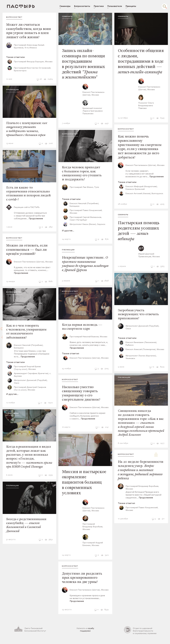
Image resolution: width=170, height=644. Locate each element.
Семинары (70, 17)
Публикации (17, 90)
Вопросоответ (19, 17)
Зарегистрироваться (4, 312)
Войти (4, 346)
